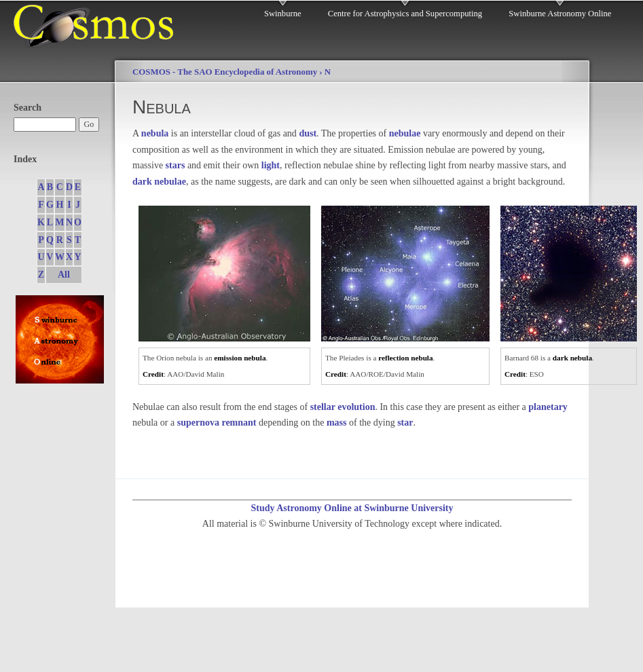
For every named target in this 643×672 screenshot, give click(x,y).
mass (337, 423)
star (405, 423)
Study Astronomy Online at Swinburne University (352, 508)
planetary (548, 407)
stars (176, 165)
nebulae (405, 133)
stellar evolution (343, 407)
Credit (153, 374)
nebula (155, 133)
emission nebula (240, 358)
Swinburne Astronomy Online (560, 14)
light (271, 165)
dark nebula (572, 358)
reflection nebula (405, 358)
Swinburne (283, 14)
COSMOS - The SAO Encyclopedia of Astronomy (225, 72)
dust (308, 133)
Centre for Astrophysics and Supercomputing (405, 14)
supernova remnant (217, 423)
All (64, 275)
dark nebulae (159, 182)
